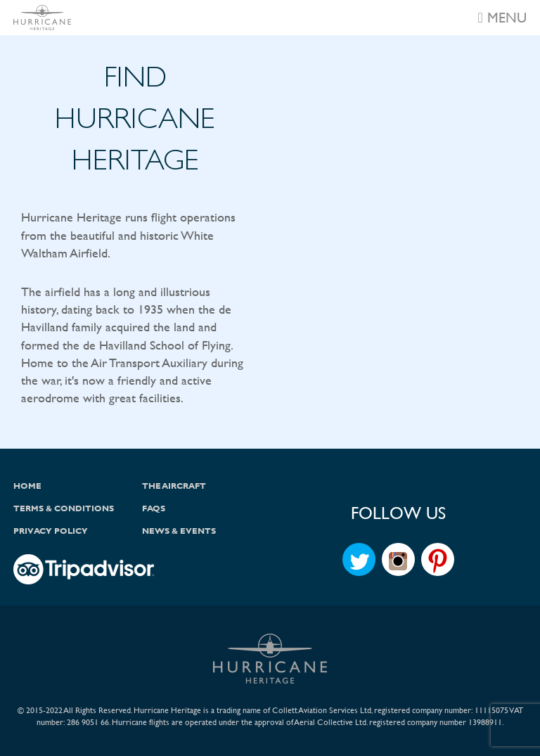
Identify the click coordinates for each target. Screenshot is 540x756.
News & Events (179, 531)
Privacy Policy (51, 531)
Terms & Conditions (64, 508)
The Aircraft (174, 486)
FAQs (154, 508)
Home (27, 486)
